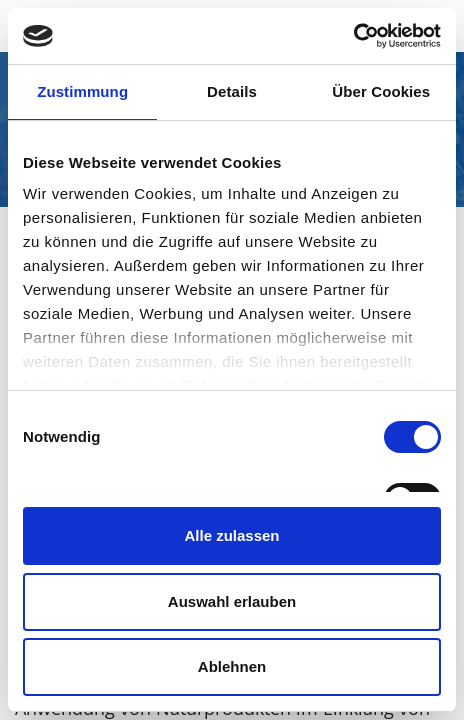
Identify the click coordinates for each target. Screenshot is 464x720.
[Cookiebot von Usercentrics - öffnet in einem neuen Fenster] (353, 36)
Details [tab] (232, 91)
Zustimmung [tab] (82, 91)
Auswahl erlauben (232, 601)
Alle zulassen (231, 535)
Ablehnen (232, 666)
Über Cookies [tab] (381, 91)
